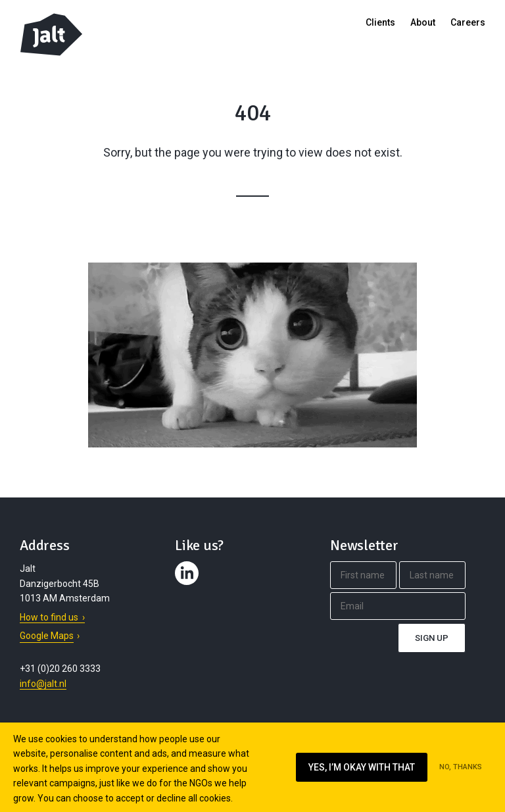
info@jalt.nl (43, 684)
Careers (468, 22)
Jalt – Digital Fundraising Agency (51, 35)
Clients (380, 22)
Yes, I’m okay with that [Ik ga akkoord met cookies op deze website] (362, 767)
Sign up (432, 638)
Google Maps (47, 636)
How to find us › (52, 617)
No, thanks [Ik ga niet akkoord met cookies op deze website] (461, 767)
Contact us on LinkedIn (189, 585)
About (423, 22)
